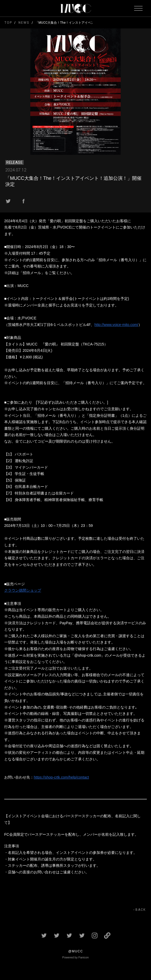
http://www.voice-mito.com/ (116, 325)
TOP (8, 23)
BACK (141, 910)
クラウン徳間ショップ (23, 590)
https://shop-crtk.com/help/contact (61, 777)
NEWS (24, 23)
